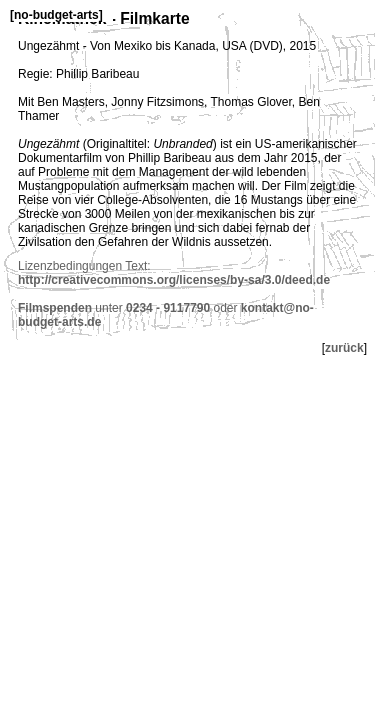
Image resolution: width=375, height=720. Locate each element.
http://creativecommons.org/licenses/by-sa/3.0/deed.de (174, 280)
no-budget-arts (56, 15)
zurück (344, 348)
